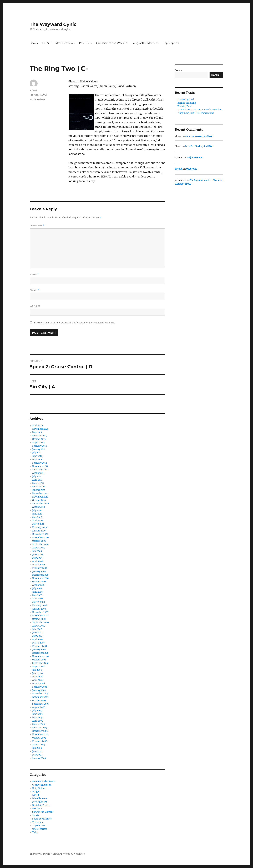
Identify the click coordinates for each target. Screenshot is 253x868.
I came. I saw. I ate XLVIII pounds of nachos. (200, 110)
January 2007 (39, 650)
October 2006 (39, 660)
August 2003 (39, 745)
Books (34, 43)
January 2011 (39, 490)
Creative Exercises (42, 785)
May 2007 (37, 636)
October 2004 (39, 738)
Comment (37, 226)
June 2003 (37, 751)
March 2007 (38, 643)
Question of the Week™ (112, 43)
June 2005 (37, 714)
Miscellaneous (40, 798)
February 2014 (40, 436)
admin (33, 90)
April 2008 (38, 599)
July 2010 (37, 510)
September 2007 (41, 622)
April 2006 (38, 680)
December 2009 (40, 534)
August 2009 (39, 548)
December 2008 (40, 575)
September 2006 (41, 663)
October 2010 (39, 500)
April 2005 (38, 721)
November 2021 (40, 429)
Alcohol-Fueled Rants (43, 781)
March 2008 (38, 602)
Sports (36, 815)
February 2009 (40, 568)
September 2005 (41, 704)
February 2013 (39, 446)
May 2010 (37, 517)
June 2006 (38, 673)
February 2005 (40, 728)
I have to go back (186, 99)
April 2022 (38, 426)
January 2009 (39, 571)
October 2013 (39, 439)
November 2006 (40, 656)
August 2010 (39, 507)
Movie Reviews (65, 43)
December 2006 (40, 653)
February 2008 (40, 605)
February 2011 (39, 487)
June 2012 (37, 456)
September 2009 (41, 544)
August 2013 (38, 442)
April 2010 (37, 521)
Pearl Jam (85, 43)
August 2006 (39, 667)
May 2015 (37, 432)
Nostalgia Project (41, 805)
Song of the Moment (145, 43)
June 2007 (37, 633)
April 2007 (38, 639)
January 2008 (39, 609)
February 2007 (40, 646)
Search (178, 70)
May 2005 (37, 717)
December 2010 (40, 493)
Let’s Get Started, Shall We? (199, 137)
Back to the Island (187, 103)
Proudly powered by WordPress (69, 854)
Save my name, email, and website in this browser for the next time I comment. (75, 323)
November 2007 (40, 616)
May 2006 (37, 677)
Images (36, 792)
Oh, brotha (192, 169)
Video (35, 832)
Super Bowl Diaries (42, 819)
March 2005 (38, 724)
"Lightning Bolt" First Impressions (196, 113)
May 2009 (37, 558)
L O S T (47, 43)
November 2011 (40, 466)
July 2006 (37, 670)
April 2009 (38, 561)
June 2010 (37, 514)
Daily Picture (39, 788)
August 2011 (38, 473)
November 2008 (40, 578)
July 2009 (37, 551)
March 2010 (38, 524)
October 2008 (39, 582)
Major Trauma (194, 158)
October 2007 (39, 619)
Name (34, 274)
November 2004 (40, 734)
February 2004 (40, 741)
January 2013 (39, 449)
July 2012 (37, 453)
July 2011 (37, 476)
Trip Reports (171, 43)
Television (38, 822)
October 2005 (39, 700)
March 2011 (38, 483)
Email (35, 290)
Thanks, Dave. (185, 106)
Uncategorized (40, 829)
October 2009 (39, 541)
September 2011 (40, 470)
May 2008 (37, 595)
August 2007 (39, 626)
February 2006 (40, 687)
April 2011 (37, 480)
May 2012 (37, 459)
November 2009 (40, 538)
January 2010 (39, 531)
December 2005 (40, 694)
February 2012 (40, 463)
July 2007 (37, 629)
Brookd (179, 169)
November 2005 (40, 697)
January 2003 (39, 758)
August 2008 (39, 585)
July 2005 (37, 711)
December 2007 (40, 612)
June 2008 (37, 592)
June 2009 (38, 555)
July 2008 (37, 588)
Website (35, 306)
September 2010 (40, 504)
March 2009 (39, 565)
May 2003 (37, 755)
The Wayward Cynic (53, 24)
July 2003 (37, 748)
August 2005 (39, 707)
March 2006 (39, 683)
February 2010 (40, 527)
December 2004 (40, 731)
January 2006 (39, 690)
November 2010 (40, 497)
